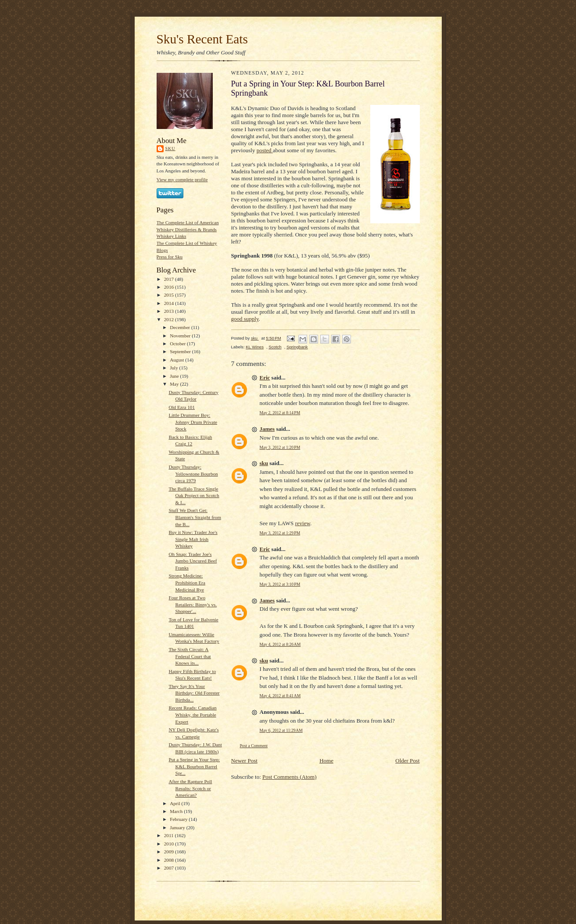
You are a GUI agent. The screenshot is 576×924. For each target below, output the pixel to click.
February (179, 819)
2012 (170, 319)
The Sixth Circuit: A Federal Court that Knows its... (190, 656)
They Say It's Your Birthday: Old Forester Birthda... (194, 693)
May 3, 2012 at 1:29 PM (280, 533)
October (178, 344)
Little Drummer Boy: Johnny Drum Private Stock (193, 422)
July (174, 368)
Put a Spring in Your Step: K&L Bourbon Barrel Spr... (194, 766)
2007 (170, 868)
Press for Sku (170, 257)
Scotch (275, 347)
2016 (170, 287)
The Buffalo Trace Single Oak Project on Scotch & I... (194, 496)
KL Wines (255, 347)
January (178, 827)
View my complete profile (182, 179)
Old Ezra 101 (182, 407)
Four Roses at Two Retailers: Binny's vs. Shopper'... (193, 604)
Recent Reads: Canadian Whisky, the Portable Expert (192, 714)
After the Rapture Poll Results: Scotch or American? (190, 788)
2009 (170, 852)
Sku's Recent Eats (202, 39)
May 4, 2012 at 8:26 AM (280, 644)
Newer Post (244, 761)
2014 (170, 303)
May (175, 384)
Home (326, 761)
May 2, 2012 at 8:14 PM (280, 413)
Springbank (297, 347)
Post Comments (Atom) (290, 777)
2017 (170, 279)
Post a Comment (254, 746)
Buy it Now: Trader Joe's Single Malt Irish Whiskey (193, 539)
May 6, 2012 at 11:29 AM (281, 730)
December (181, 327)
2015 (170, 295)
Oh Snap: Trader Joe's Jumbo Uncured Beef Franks (193, 561)
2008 (170, 860)
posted (265, 150)
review (302, 523)
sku (170, 149)
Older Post (407, 761)
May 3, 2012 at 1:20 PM (280, 447)
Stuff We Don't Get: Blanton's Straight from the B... (195, 517)
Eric (265, 378)
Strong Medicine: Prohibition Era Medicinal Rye (187, 582)
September (181, 351)
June (175, 376)
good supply (245, 319)
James (267, 429)
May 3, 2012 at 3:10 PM (280, 584)
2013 (170, 311)
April (175, 803)
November (181, 336)
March (177, 811)
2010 (170, 844)
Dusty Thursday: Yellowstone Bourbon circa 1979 (193, 474)
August (177, 360)
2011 (170, 835)
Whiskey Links (172, 236)
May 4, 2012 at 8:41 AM (280, 696)
